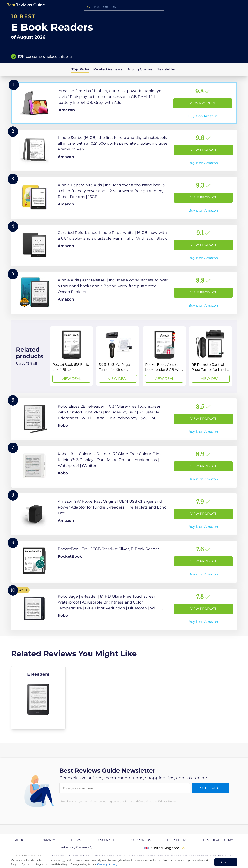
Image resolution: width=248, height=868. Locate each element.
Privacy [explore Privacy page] (48, 840)
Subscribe (210, 788)
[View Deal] (72, 356)
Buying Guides (139, 69)
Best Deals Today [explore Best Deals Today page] (218, 840)
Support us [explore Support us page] (141, 840)
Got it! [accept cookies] (226, 862)
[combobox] (124, 7)
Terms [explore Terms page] (76, 840)
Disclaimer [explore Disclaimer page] (106, 840)
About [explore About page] (21, 840)
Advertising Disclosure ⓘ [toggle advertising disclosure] (77, 847)
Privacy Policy (107, 864)
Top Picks (80, 69)
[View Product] (124, 103)
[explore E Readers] (38, 698)
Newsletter (166, 69)
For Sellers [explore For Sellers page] (177, 840)
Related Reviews (108, 69)
